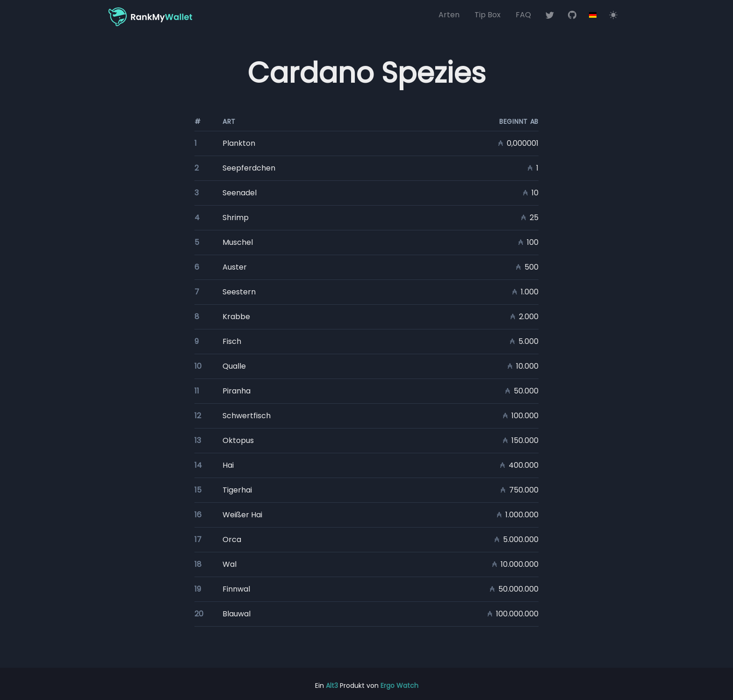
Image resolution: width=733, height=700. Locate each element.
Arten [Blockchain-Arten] (449, 15)
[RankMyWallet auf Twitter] (550, 15)
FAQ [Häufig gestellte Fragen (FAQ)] (523, 15)
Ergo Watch (399, 686)
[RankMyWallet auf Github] (572, 15)
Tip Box (488, 15)
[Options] (593, 15)
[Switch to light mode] (613, 15)
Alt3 (332, 686)
